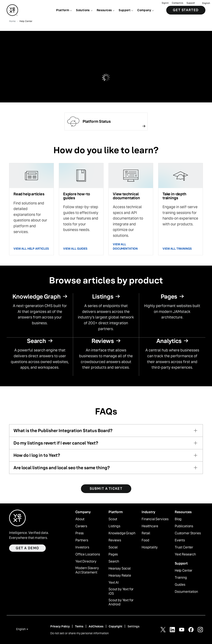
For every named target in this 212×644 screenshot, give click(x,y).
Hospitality (150, 547)
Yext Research (185, 554)
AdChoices (96, 626)
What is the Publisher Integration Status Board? (63, 431)
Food (145, 540)
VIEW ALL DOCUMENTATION (125, 246)
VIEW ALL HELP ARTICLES (31, 249)
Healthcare (150, 526)
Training (181, 578)
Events (180, 540)
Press (79, 533)
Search (114, 561)
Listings (114, 526)
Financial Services (155, 519)
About (80, 519)
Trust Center (184, 547)
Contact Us (178, 3)
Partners (82, 540)
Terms (79, 626)
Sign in (165, 3)
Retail (146, 533)
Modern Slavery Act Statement (87, 570)
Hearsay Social (120, 569)
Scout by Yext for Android (121, 602)
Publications (184, 526)
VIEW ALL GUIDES (75, 249)
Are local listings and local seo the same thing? (62, 468)
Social (113, 547)
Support (191, 3)
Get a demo (27, 548)
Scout (113, 519)
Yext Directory (86, 561)
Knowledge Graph (122, 533)
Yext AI (114, 583)
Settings (134, 626)
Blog (178, 519)
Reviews (115, 540)
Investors (82, 547)
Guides (180, 585)
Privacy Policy (60, 626)
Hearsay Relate (120, 576)
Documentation (186, 592)
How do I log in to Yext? (37, 455)
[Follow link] (106, 122)
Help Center (184, 571)
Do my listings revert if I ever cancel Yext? (56, 443)
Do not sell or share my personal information (79, 633)
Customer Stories (188, 533)
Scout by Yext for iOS (121, 591)
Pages (113, 554)
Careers (81, 526)
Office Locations (88, 554)
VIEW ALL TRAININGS (177, 249)
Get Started (186, 10)
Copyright (116, 626)
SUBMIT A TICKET (106, 489)
